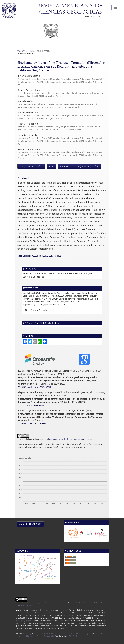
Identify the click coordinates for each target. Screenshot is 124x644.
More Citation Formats (36, 310)
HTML (52, 167)
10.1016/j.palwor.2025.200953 (32, 424)
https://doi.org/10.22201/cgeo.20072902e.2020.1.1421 (40, 256)
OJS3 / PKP (73, 636)
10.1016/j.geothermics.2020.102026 (35, 387)
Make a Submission (30, 524)
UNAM (53, 636)
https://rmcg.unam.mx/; (25, 621)
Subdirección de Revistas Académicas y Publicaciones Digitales (68, 634)
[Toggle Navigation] (115, 7)
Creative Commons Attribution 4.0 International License (68, 439)
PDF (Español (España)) (31, 167)
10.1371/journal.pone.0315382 (32, 405)
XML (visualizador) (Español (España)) (80, 167)
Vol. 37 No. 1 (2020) (26, 51)
